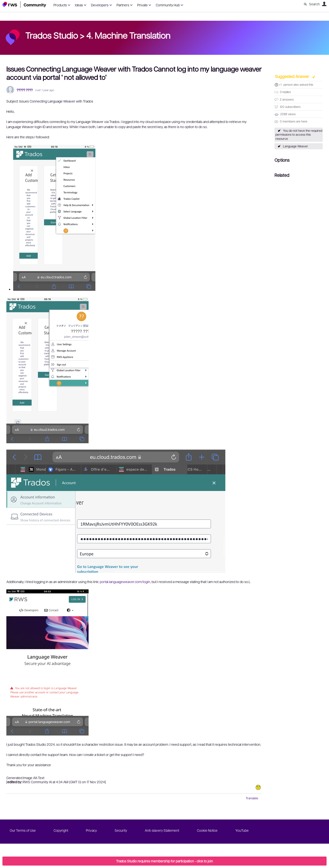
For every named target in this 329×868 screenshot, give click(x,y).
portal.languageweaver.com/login (125, 582)
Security (121, 830)
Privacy (91, 830)
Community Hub (168, 5)
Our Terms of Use (23, 830)
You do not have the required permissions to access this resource (299, 135)
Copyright (61, 830)
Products (60, 5)
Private (142, 5)
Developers (100, 5)
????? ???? (25, 90)
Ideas (79, 5)
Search (314, 4)
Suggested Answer (292, 76)
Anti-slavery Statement (162, 830)
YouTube (242, 830)
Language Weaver (296, 146)
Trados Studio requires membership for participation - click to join (164, 861)
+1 (280, 85)
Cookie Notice (207, 830)
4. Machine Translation (128, 35)
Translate (252, 798)
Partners (123, 5)
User (324, 4)
